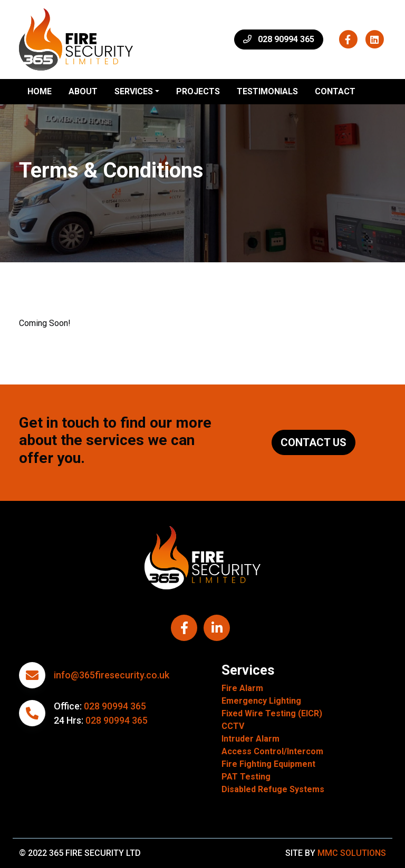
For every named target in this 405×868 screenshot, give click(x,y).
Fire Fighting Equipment (268, 764)
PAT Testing (246, 777)
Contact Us (314, 442)
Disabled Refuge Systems (273, 789)
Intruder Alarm (250, 739)
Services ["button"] (134, 91)
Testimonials (267, 91)
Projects (198, 91)
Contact (335, 91)
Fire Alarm (242, 688)
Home (40, 91)
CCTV (233, 726)
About (83, 91)
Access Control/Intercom (272, 751)
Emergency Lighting (261, 701)
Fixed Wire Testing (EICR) (272, 713)
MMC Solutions (352, 853)
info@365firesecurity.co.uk (112, 675)
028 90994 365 (115, 706)
